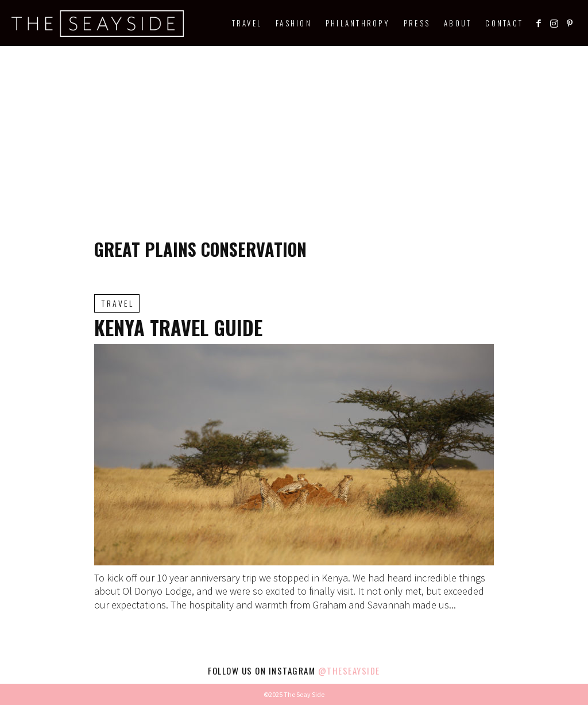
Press (417, 23)
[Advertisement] (294, 132)
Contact (504, 23)
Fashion (294, 23)
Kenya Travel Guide (178, 327)
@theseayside (349, 671)
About (458, 23)
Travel (247, 23)
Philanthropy (358, 23)
